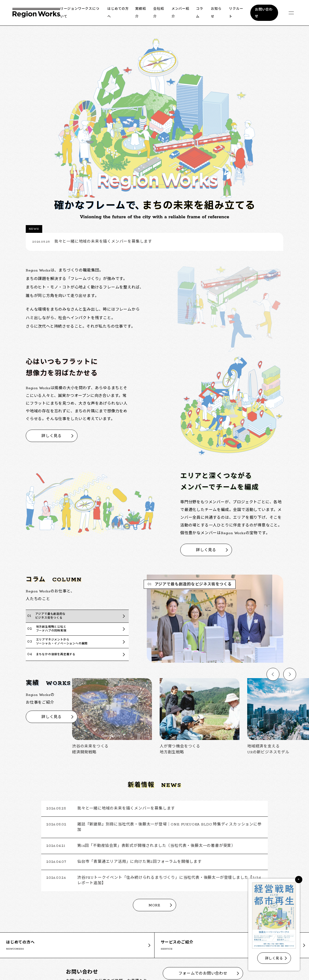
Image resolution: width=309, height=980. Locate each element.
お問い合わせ (264, 13)
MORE (154, 905)
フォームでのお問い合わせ (203, 974)
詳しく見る (52, 436)
